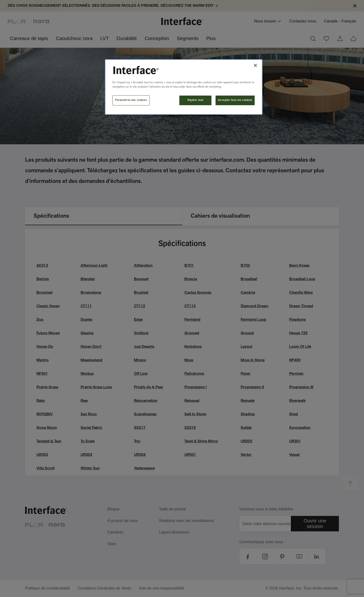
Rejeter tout (196, 100)
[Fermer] (255, 65)
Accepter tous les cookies (235, 100)
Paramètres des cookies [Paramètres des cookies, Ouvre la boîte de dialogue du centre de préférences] (131, 100)
